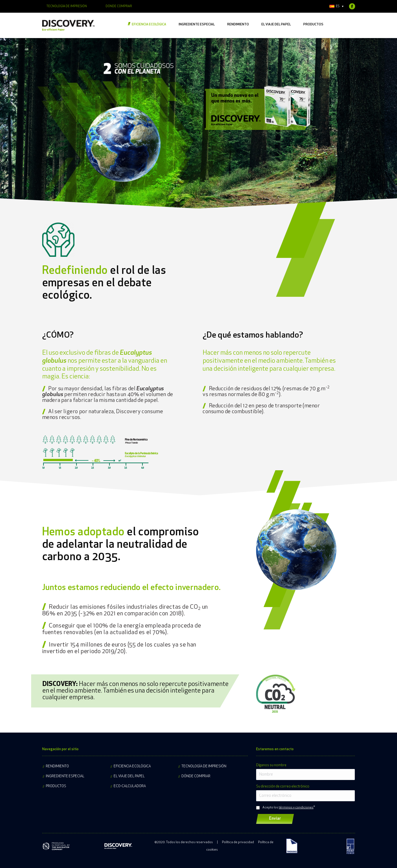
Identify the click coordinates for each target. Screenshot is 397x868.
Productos (56, 786)
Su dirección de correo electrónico (283, 786)
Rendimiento (57, 766)
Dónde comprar (196, 776)
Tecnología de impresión (204, 766)
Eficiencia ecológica (132, 766)
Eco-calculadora (130, 786)
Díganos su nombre (271, 765)
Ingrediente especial (65, 776)
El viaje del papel (129, 776)
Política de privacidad (238, 842)
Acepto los (288, 808)
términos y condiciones (296, 808)
